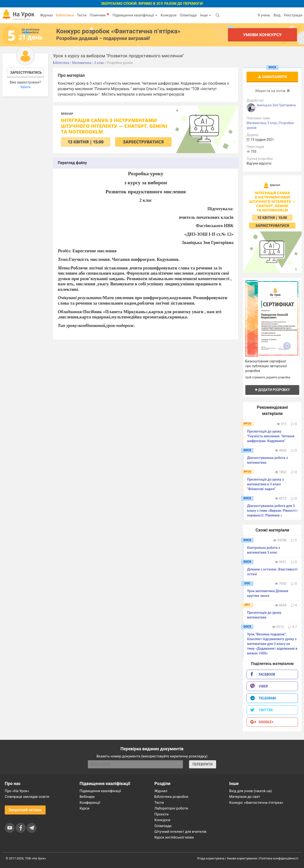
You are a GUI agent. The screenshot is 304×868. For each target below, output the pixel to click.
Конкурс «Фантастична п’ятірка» (256, 803)
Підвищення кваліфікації (135, 15)
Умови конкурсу (262, 35)
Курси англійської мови (174, 837)
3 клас (272, 123)
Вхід (277, 15)
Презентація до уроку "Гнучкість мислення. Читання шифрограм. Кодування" (271, 436)
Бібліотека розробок (171, 797)
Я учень (264, 15)
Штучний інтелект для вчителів (180, 832)
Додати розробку (272, 390)
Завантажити (272, 77)
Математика (256, 123)
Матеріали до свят (245, 797)
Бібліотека (65, 15)
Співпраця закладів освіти (27, 797)
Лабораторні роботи (171, 808)
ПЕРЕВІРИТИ (203, 764)
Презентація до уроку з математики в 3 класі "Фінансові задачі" (265, 484)
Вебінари (87, 797)
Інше (206, 15)
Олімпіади (163, 826)
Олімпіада (188, 15)
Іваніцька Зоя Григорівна (276, 105)
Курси (84, 808)
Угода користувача (211, 858)
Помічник (100, 15)
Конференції (90, 803)
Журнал (46, 15)
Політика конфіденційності (279, 858)
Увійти (25, 87)
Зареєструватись (26, 73)
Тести (82, 15)
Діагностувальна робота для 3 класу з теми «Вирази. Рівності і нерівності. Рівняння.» (272, 511)
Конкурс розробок (118, 31)
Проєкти (161, 814)
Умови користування (242, 858)
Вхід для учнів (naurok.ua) (250, 791)
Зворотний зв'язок (25, 810)
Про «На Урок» (17, 791)
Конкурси (169, 15)
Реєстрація (293, 15)
